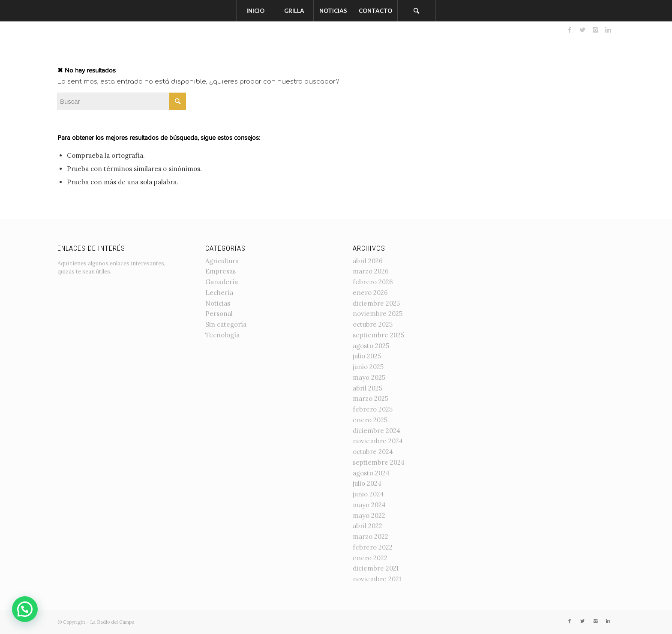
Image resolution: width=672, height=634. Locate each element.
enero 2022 (370, 558)
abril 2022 (367, 526)
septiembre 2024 (379, 462)
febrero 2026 (373, 282)
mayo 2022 (369, 515)
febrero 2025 (373, 409)
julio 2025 (367, 356)
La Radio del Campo (112, 622)
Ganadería (222, 282)
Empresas (220, 271)
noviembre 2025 (378, 314)
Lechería (219, 293)
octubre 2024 (373, 452)
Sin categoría (226, 324)
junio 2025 (368, 367)
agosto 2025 (371, 346)
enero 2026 (370, 293)
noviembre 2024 (378, 441)
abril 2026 (368, 261)
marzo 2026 (371, 271)
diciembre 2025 (376, 303)
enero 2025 (370, 420)
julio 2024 (367, 483)
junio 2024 (368, 494)
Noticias (218, 303)
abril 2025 (367, 388)
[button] (25, 609)
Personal (219, 314)
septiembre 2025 (378, 335)
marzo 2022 (370, 536)
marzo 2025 (370, 398)
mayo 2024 (369, 505)
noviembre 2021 (377, 579)
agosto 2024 (371, 473)
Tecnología (222, 335)
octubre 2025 (373, 324)
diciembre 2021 (376, 568)
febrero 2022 (373, 547)
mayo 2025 (369, 377)
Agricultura (222, 261)
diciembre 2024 (376, 431)
